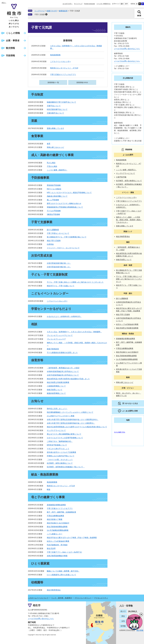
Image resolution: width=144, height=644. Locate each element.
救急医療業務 (55, 55)
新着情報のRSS (82, 82)
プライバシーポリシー (83, 598)
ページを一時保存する (103, 4)
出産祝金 (50, 244)
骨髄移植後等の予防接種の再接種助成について (65, 207)
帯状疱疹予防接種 (54, 185)
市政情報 (10, 55)
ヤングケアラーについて (56, 430)
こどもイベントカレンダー (61, 61)
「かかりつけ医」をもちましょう (60, 460)
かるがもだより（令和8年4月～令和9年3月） (64, 316)
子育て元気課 (40, 15)
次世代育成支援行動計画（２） (59, 267)
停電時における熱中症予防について (61, 456)
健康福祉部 (63, 11)
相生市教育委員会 (54, 590)
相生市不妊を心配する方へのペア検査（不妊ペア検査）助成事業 (72, 538)
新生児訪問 (51, 548)
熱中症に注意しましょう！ (57, 409)
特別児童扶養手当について (57, 109)
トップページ (40, 11)
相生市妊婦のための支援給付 (58, 523)
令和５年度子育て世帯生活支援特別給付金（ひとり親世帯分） (71, 423)
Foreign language (89, 4)
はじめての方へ (68, 4)
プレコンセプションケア (56, 339)
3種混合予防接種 (53, 214)
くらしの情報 (13, 33)
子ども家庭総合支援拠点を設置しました (62, 353)
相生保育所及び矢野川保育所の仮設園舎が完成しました (68, 379)
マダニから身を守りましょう (58, 449)
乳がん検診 (51, 163)
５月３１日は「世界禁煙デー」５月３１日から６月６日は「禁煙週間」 (74, 332)
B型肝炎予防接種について (57, 445)
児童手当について (54, 106)
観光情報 (10, 48)
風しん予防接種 (53, 200)
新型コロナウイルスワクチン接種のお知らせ (64, 203)
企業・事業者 (13, 41)
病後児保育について (55, 390)
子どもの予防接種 (54, 211)
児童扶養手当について (55, 113)
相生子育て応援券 (54, 241)
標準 (126, 4)
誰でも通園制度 (53, 230)
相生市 (37, 605)
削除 (46, 14)
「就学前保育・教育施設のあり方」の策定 (63, 368)
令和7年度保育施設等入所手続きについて (63, 375)
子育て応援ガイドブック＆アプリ (63, 75)
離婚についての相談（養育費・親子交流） (63, 571)
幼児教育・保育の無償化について (60, 463)
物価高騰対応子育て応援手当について (61, 102)
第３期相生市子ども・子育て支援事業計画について (67, 237)
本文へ (4, 3)
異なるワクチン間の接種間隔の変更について (64, 434)
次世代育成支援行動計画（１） (59, 263)
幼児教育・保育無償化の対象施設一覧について (66, 467)
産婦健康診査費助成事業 (56, 505)
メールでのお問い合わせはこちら (127, 49)
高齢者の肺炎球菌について (57, 196)
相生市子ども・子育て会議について (61, 286)
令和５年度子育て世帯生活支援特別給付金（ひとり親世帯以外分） (73, 420)
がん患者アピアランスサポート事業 (61, 416)
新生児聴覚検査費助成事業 (57, 527)
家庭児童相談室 (53, 349)
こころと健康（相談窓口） (57, 170)
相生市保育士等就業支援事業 (58, 382)
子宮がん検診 (52, 166)
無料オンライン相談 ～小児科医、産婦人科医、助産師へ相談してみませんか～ (129, 220)
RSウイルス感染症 (54, 189)
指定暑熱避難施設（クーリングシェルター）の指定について (70, 412)
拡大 (122, 4)
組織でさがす (52, 11)
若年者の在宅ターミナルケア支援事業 (61, 452)
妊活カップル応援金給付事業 (58, 541)
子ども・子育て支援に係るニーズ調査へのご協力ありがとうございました (75, 282)
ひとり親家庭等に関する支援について (61, 575)
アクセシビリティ (101, 598)
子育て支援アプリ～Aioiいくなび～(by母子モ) (64, 552)
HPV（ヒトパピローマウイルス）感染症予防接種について (69, 193)
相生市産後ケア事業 (55, 519)
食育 (49, 144)
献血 (49, 489)
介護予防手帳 (121, 177)
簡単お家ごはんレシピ (55, 147)
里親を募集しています (55, 128)
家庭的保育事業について (56, 393)
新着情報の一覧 (53, 82)
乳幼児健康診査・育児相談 (57, 545)
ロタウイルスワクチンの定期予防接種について (65, 438)
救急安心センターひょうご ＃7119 (64, 68)
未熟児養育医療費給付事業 (57, 556)
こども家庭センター (55, 534)
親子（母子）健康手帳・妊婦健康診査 (61, 512)
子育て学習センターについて (58, 233)
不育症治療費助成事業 (55, 516)
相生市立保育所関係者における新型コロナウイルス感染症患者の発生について (77, 427)
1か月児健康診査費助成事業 (58, 530)
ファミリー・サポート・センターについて (63, 248)
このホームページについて (38, 598)
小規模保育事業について (56, 386)
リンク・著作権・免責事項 (61, 598)
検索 (139, 13)
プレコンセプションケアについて (60, 335)
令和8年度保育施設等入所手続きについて (63, 371)
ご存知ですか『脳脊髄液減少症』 (60, 441)
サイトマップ (78, 4)
